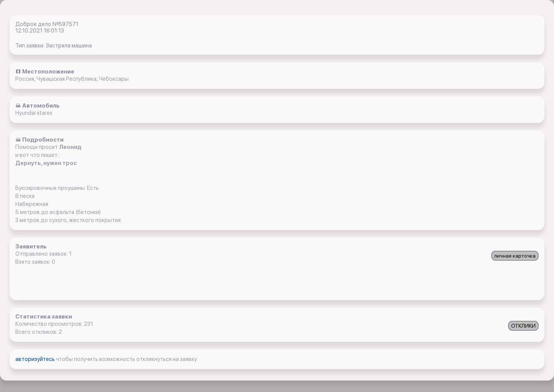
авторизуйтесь (36, 359)
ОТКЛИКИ (523, 326)
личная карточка (515, 256)
